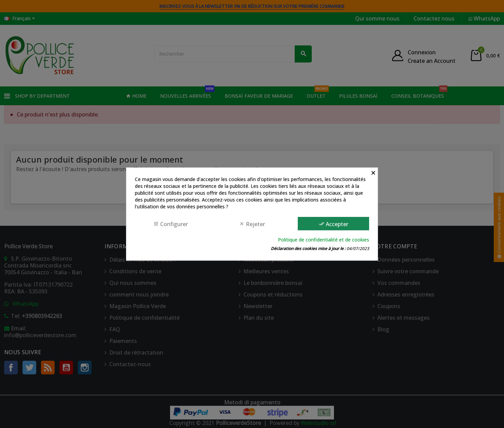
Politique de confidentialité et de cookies (324, 240)
